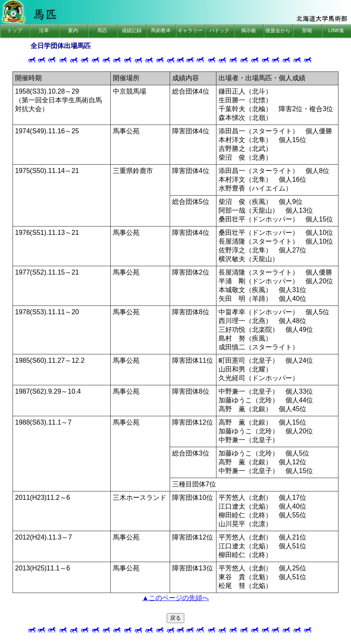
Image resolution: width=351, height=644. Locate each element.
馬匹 (102, 31)
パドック (219, 31)
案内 (73, 31)
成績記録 (132, 31)
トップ (15, 31)
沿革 (44, 31)
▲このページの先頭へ (175, 598)
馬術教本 (161, 31)
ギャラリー (190, 31)
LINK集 (337, 31)
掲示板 (249, 31)
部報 (307, 31)
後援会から (278, 31)
